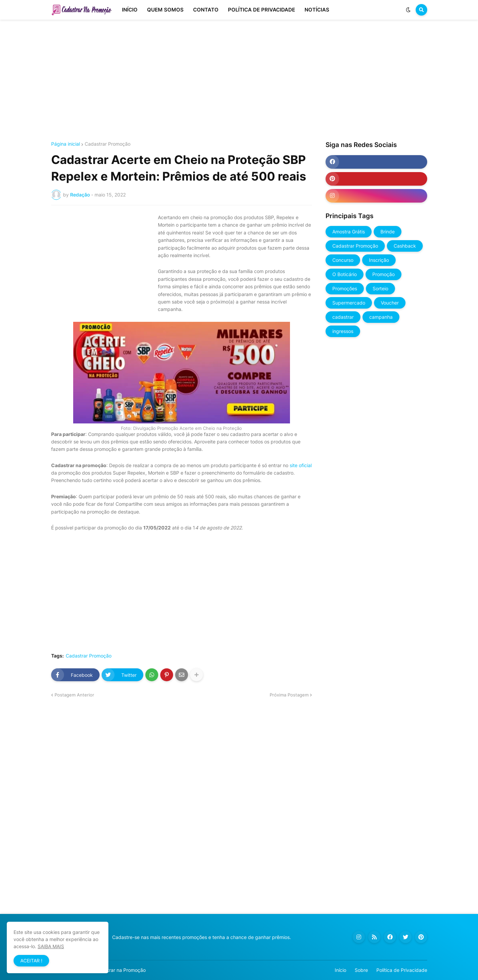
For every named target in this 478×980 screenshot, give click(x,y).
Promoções (345, 288)
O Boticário (345, 274)
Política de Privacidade (402, 970)
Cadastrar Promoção (108, 144)
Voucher (390, 303)
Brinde (388, 232)
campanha (381, 317)
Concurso (343, 260)
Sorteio (380, 288)
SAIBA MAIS (51, 946)
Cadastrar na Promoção (119, 970)
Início (340, 970)
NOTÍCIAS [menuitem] (317, 10)
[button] (408, 10)
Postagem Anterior (74, 695)
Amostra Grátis (349, 232)
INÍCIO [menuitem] (130, 10)
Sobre (361, 970)
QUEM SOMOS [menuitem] (165, 10)
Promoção (383, 274)
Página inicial (66, 144)
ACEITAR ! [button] (31, 961)
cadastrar (343, 317)
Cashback (405, 246)
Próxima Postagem (289, 695)
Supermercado (349, 303)
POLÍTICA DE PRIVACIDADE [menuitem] (262, 10)
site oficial (301, 465)
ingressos (343, 331)
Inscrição (379, 260)
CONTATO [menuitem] (206, 10)
